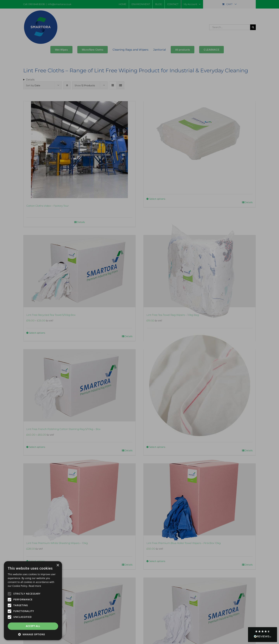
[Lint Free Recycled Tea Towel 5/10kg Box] (79, 271)
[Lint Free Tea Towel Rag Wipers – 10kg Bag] (200, 271)
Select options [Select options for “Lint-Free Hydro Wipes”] (157, 199)
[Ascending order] (67, 85)
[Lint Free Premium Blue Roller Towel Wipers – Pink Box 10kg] (200, 499)
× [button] (58, 565)
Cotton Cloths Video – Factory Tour (48, 206)
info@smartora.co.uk (59, 4)
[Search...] (230, 27)
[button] (263, 635)
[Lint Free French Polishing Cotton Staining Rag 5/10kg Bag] (200, 385)
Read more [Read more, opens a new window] (35, 586)
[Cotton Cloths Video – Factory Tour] (79, 150)
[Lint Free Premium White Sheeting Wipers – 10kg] (79, 499)
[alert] (33, 601)
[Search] (253, 27)
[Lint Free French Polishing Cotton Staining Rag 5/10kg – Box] (79, 385)
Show (85, 85)
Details (249, 202)
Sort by (33, 85)
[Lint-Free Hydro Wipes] (200, 137)
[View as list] (120, 85)
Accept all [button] (33, 626)
